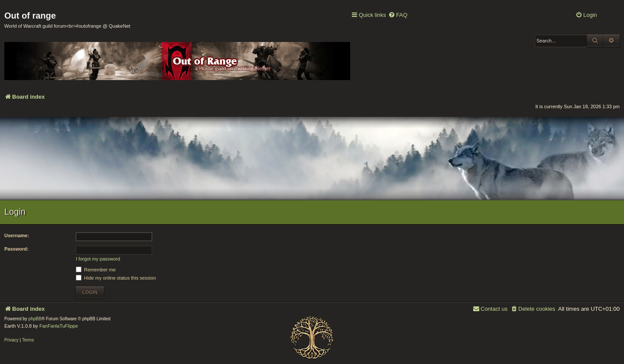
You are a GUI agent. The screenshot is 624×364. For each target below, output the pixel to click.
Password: (16, 249)
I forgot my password (98, 259)
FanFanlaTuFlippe (59, 326)
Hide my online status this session (116, 278)
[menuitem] (398, 15)
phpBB (35, 319)
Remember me (96, 270)
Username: (17, 235)
